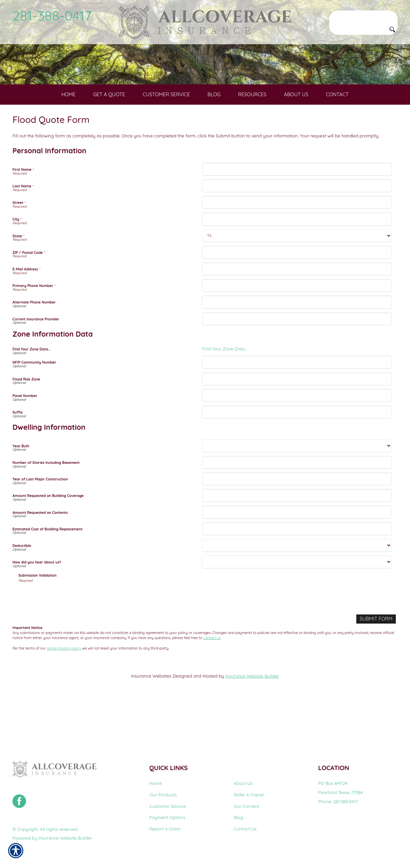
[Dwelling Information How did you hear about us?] (297, 609)
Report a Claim (165, 829)
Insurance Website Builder (252, 722)
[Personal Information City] (297, 266)
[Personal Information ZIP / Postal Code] (297, 299)
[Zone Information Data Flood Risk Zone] (297, 426)
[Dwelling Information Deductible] (297, 592)
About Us (243, 784)
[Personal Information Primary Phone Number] (297, 332)
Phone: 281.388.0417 (338, 801)
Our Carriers (246, 806)
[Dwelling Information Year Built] (297, 492)
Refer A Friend (249, 795)
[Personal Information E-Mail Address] (297, 315)
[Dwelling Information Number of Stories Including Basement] (297, 509)
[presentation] (70, 643)
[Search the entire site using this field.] (363, 16)
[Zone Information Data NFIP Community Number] (297, 409)
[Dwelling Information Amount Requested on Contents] (297, 559)
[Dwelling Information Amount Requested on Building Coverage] (297, 542)
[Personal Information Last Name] (297, 232)
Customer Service (168, 806)
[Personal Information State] (297, 282)
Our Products (163, 795)
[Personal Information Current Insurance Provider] (297, 365)
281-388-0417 (52, 16)
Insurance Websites (151, 722)
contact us (212, 684)
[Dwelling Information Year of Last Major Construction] (297, 525)
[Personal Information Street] (297, 249)
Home (156, 784)
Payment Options (167, 818)
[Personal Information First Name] (297, 216)
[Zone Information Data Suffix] (297, 459)
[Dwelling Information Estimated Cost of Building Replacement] (297, 575)
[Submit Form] (377, 666)
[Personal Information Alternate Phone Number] (297, 349)
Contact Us (245, 829)
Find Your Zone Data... (225, 396)
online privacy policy (64, 694)
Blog (238, 818)
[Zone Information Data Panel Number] (297, 442)
